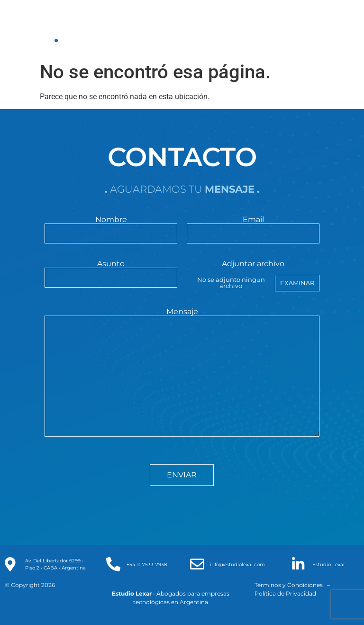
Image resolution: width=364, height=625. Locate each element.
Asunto (111, 271)
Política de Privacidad (285, 593)
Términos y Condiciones (289, 585)
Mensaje (182, 373)
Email (253, 227)
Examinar (297, 283)
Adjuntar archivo (253, 276)
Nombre (111, 227)
